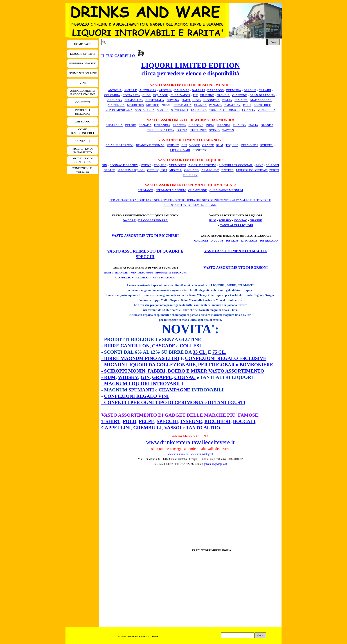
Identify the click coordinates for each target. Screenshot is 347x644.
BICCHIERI (217, 421)
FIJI (195, 95)
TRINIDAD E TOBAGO (224, 110)
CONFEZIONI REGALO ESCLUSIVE (226, 358)
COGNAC (240, 220)
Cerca (274, 42)
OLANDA (200, 105)
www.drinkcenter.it (178, 454)
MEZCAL (176, 170)
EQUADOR (161, 95)
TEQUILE (232, 145)
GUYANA (173, 100)
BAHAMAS (182, 90)
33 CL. (200, 352)
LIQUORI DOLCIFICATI (252, 170)
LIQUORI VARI (180, 150)
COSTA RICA (131, 95)
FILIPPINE (207, 95)
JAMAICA (241, 100)
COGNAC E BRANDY (124, 165)
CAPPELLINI (116, 428)
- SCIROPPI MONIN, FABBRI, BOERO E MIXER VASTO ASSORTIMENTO (183, 371)
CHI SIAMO (82, 121)
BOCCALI (244, 421)
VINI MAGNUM (142, 272)
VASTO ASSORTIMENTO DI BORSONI (235, 268)
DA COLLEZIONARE (153, 220)
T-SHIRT (111, 421)
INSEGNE (191, 421)
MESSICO (153, 105)
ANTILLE (131, 90)
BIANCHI (122, 272)
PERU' (247, 105)
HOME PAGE (83, 44)
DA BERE (129, 220)
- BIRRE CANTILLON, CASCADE (138, 346)
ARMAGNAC (210, 170)
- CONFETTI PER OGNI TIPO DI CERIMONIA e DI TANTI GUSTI (173, 402)
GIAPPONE (240, 95)
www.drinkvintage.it (202, 454)
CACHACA (191, 170)
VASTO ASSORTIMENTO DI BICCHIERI (145, 236)
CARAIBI (265, 90)
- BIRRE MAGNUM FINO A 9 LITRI (140, 358)
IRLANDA (223, 125)
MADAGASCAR (261, 100)
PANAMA (216, 105)
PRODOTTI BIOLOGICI (83, 112)
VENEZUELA (267, 110)
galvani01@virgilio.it (215, 464)
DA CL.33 (217, 241)
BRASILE (250, 90)
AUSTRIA (165, 90)
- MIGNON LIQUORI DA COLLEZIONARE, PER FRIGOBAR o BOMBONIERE (187, 365)
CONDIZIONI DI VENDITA (83, 170)
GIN (184, 145)
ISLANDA (239, 125)
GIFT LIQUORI (157, 170)
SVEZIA (215, 130)
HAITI (186, 100)
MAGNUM (201, 241)
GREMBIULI (148, 428)
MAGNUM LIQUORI (131, 170)
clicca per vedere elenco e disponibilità (190, 73)
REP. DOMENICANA (119, 110)
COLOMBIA (112, 95)
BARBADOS (215, 90)
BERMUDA (234, 90)
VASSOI (173, 428)
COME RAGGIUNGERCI (82, 131)
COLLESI (190, 346)
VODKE (195, 145)
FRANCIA (223, 95)
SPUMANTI (145, 190)
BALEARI (198, 90)
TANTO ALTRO (203, 428)
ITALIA (227, 100)
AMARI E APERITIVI (119, 145)
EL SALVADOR (180, 95)
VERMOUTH (249, 145)
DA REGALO (269, 241)
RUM (220, 145)
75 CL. (219, 352)
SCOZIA (182, 130)
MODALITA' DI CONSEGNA (83, 160)
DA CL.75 (232, 241)
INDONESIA (212, 100)
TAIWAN (228, 130)
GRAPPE (208, 145)
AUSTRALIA (148, 90)
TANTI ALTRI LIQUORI (237, 225)
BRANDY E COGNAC (150, 145)
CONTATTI (83, 141)
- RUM (108, 377)
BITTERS (228, 170)
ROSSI (108, 272)
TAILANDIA (199, 110)
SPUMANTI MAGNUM (171, 190)
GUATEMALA (155, 100)
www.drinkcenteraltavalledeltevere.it (190, 442)
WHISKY (173, 145)
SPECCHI (167, 421)
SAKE (259, 165)
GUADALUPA (134, 100)
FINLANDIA (162, 125)
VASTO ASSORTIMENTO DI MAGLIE (236, 251)
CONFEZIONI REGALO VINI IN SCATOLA (145, 277)
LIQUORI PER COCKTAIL (236, 165)
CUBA (147, 95)
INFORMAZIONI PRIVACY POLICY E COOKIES (138, 637)
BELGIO (131, 125)
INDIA (197, 100)
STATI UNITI (180, 110)
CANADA (145, 125)
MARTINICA (116, 105)
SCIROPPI (267, 145)
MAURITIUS (135, 105)
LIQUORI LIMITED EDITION (190, 65)
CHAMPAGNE (197, 190)
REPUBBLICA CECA (160, 130)
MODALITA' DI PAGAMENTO (83, 150)
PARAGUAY (232, 105)
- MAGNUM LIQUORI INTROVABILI (142, 384)
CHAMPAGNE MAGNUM (226, 190)
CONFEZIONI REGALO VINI (136, 396)
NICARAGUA (183, 105)
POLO (130, 421)
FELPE (147, 421)
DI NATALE (249, 241)
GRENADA (115, 100)
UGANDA (249, 110)
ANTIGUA (115, 90)
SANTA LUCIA (145, 110)
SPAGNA (163, 110)
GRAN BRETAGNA (262, 95)
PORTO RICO (263, 105)
